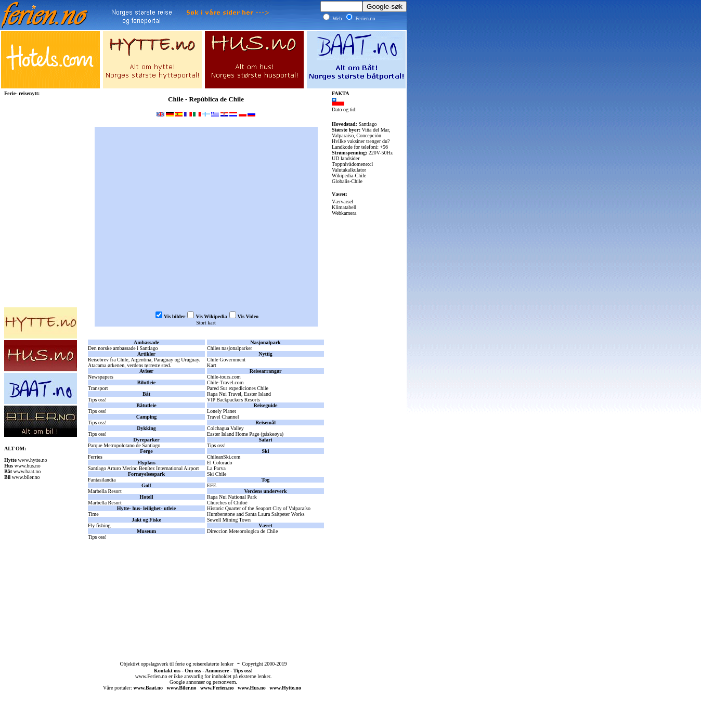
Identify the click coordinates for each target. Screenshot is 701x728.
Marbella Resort (105, 491)
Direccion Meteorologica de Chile (242, 531)
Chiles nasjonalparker (230, 348)
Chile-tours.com (224, 377)
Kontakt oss (167, 671)
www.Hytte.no (285, 688)
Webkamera (344, 213)
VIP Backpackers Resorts (233, 400)
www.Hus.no (252, 688)
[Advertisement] (206, 577)
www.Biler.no (182, 688)
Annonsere (217, 671)
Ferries (95, 457)
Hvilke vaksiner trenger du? (361, 141)
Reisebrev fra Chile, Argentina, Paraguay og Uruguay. (144, 360)
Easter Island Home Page (233, 434)
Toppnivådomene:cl (352, 164)
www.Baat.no (148, 688)
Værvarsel (342, 201)
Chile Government (226, 360)
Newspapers (101, 377)
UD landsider (346, 158)
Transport (98, 388)
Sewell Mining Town (229, 520)
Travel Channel (223, 417)
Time (93, 514)
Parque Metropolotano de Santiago (124, 445)
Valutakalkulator (349, 170)
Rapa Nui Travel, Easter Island (239, 394)
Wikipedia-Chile (349, 175)
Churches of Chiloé (227, 503)
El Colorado (220, 463)
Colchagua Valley (225, 428)
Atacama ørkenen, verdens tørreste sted (129, 365)
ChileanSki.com (224, 457)
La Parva (216, 468)
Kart (212, 365)
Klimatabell (344, 207)
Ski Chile (217, 474)
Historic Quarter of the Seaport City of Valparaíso (259, 508)
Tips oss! (97, 400)
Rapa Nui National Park (232, 497)
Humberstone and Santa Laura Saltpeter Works (256, 514)
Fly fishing (99, 525)
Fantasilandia (102, 480)
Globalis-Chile (347, 181)
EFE (212, 485)
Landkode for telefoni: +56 (360, 147)
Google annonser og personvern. (203, 682)
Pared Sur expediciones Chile (238, 388)
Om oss (193, 671)
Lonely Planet (222, 411)
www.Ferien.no (151, 676)
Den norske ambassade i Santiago (123, 348)
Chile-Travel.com (225, 382)
